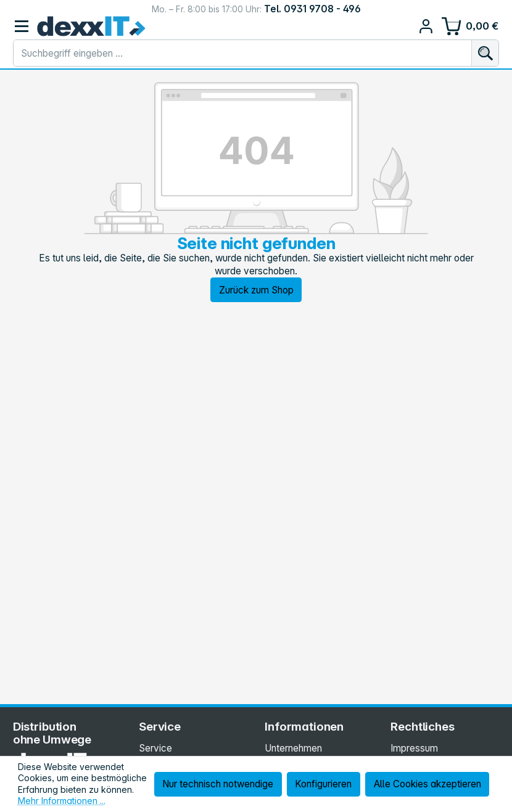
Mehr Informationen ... (62, 801)
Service (155, 748)
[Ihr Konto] (426, 26)
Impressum (414, 748)
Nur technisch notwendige (218, 784)
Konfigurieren (323, 784)
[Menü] (22, 26)
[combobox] (242, 53)
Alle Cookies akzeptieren (427, 784)
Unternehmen (293, 748)
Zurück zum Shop (256, 290)
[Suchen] (485, 53)
